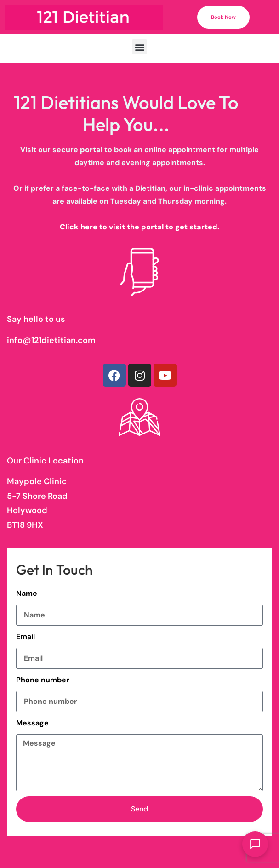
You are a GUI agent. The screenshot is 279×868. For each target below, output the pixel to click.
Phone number (43, 680)
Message (32, 723)
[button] (139, 47)
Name (27, 593)
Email (26, 637)
